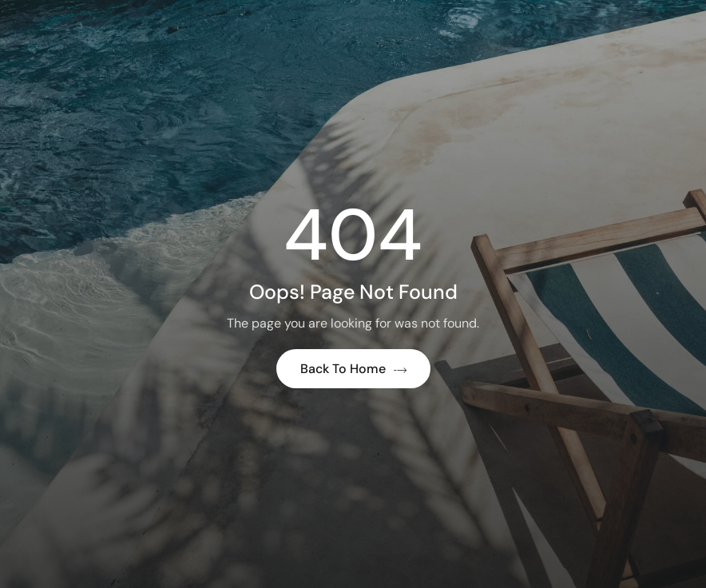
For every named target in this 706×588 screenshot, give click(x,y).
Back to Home (353, 369)
